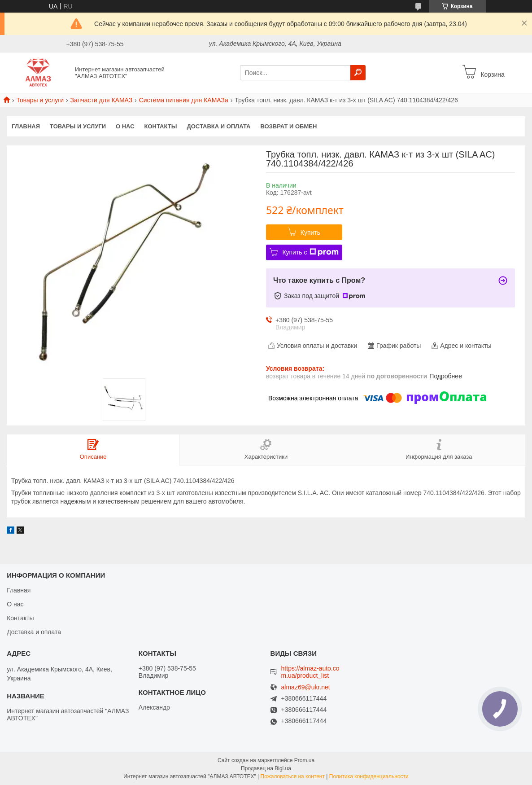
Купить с (310, 252)
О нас (125, 126)
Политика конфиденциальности (369, 776)
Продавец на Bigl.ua (266, 768)
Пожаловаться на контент (293, 776)
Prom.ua (304, 760)
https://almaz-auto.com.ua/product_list (310, 672)
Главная (26, 126)
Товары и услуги (40, 100)
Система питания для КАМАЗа (184, 100)
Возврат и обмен (289, 126)
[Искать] (358, 73)
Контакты (161, 126)
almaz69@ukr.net (306, 687)
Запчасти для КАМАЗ (102, 100)
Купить (310, 232)
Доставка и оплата (218, 126)
